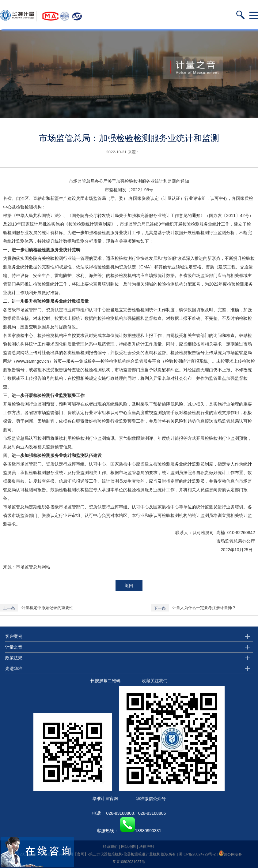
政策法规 (14, 658)
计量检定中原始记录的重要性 (47, 608)
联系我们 (110, 847)
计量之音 (14, 647)
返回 (129, 586)
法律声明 (146, 847)
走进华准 (14, 668)
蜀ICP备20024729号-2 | (199, 855)
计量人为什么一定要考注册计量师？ (204, 608)
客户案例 (14, 636)
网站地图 (128, 847)
